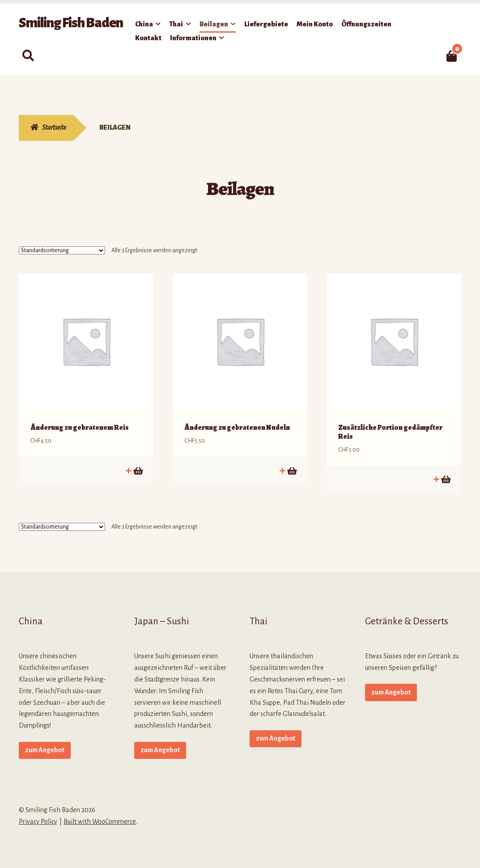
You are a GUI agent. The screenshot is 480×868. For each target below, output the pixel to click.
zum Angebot (45, 745)
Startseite (54, 127)
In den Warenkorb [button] (138, 466)
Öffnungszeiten (366, 24)
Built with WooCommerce (100, 817)
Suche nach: (28, 56)
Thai (176, 24)
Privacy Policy (38, 817)
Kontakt (148, 38)
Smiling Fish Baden (71, 23)
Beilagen (214, 24)
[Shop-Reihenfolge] (62, 250)
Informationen (193, 38)
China (144, 24)
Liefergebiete (266, 24)
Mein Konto (315, 24)
